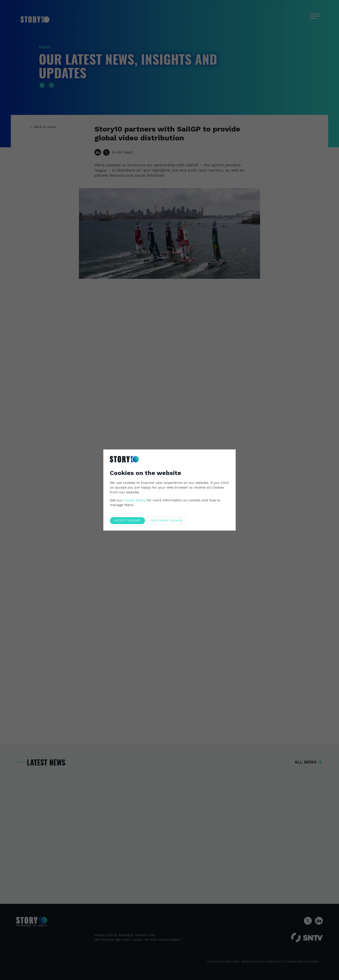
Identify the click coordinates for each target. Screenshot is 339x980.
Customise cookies (167, 521)
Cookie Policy (135, 500)
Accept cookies (127, 521)
